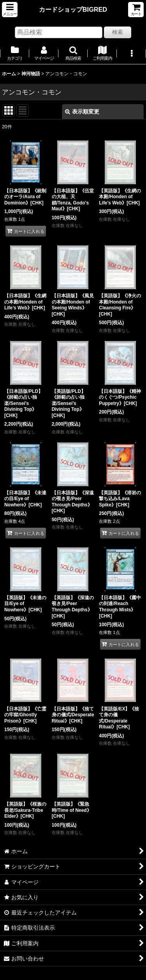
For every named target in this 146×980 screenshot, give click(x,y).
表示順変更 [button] (82, 112)
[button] (10, 10)
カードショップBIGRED (73, 9)
